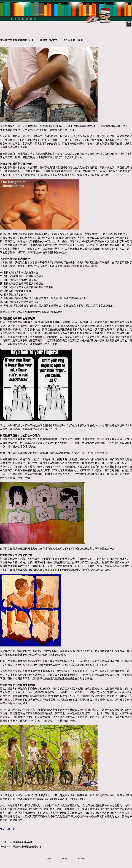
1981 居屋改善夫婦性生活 (20, 842)
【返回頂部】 (82, 859)
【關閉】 (48, 859)
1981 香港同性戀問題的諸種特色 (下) (25, 847)
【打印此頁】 (64, 859)
